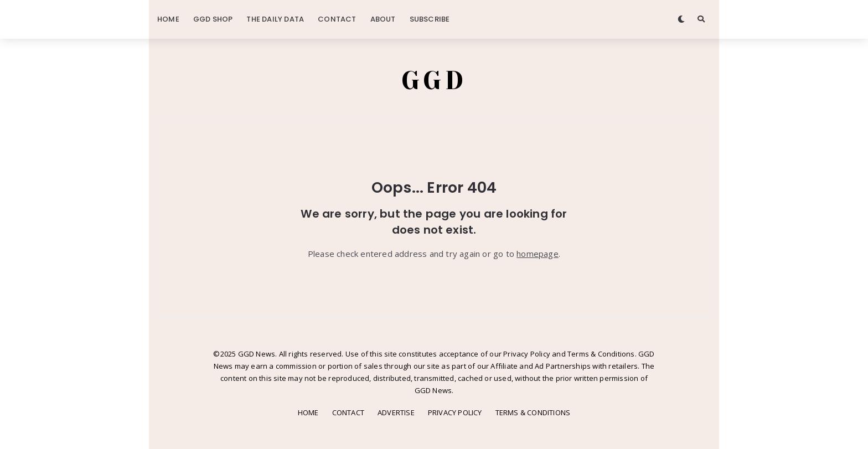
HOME (168, 19)
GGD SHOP (213, 19)
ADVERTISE (396, 412)
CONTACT (337, 19)
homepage (538, 254)
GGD (434, 80)
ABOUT (383, 19)
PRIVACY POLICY (455, 412)
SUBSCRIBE (430, 19)
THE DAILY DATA (275, 19)
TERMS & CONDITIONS (533, 412)
